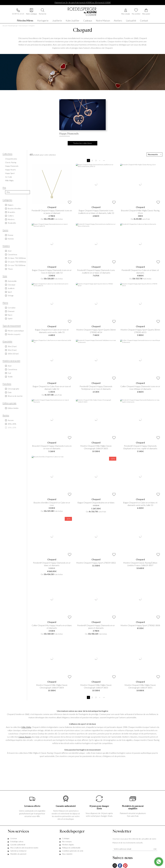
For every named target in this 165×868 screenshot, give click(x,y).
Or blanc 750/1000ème (17, 258)
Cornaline (12, 308)
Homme (11, 239)
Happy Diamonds (12, 166)
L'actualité (131, 20)
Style (5, 276)
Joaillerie (57, 20)
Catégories (7, 200)
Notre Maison (103, 20)
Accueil (5, 26)
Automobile (12, 281)
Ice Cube (9, 177)
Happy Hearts (11, 170)
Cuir (9, 373)
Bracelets (11, 212)
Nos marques (23, 26)
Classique (12, 285)
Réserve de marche (15, 396)
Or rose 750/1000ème (17, 266)
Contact (144, 20)
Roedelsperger (13, 26)
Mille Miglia (9, 181)
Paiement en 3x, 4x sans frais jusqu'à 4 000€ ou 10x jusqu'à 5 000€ (83, 2)
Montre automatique (16, 331)
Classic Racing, (25, 737)
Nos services (18, 832)
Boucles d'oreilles (14, 209)
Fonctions (7, 384)
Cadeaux (88, 20)
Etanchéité (7, 342)
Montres (11, 220)
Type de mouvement (12, 326)
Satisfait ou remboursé (18, 851)
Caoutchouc (13, 255)
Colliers (11, 216)
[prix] (18, 192)
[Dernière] (104, 161)
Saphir (10, 319)
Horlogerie (43, 20)
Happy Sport (10, 173)
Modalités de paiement (18, 854)
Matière (6, 246)
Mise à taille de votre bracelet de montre (24, 848)
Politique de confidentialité (71, 848)
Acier (10, 251)
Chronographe (13, 389)
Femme (11, 235)
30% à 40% (12, 424)
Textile (10, 377)
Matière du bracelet (11, 361)
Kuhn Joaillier (73, 20)
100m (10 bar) (13, 354)
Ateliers (118, 20)
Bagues (11, 205)
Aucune (11, 421)
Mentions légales (68, 845)
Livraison (14, 839)
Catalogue (66, 839)
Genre (5, 230)
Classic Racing (11, 163)
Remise (6, 415)
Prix (4, 188)
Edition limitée (13, 408)
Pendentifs (12, 223)
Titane (10, 269)
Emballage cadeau (17, 842)
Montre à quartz (14, 335)
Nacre (10, 315)
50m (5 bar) (12, 350)
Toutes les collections (82, 143)
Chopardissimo (11, 159)
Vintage (11, 296)
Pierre (5, 303)
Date (10, 393)
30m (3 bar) (12, 347)
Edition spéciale (9, 403)
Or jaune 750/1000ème (17, 262)
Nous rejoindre (67, 854)
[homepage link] (82, 12)
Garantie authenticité (18, 845)
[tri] (154, 155)
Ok (155, 849)
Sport (10, 292)
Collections (7, 154)
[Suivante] (100, 161)
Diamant (11, 312)
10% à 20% (12, 428)
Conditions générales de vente (73, 851)
